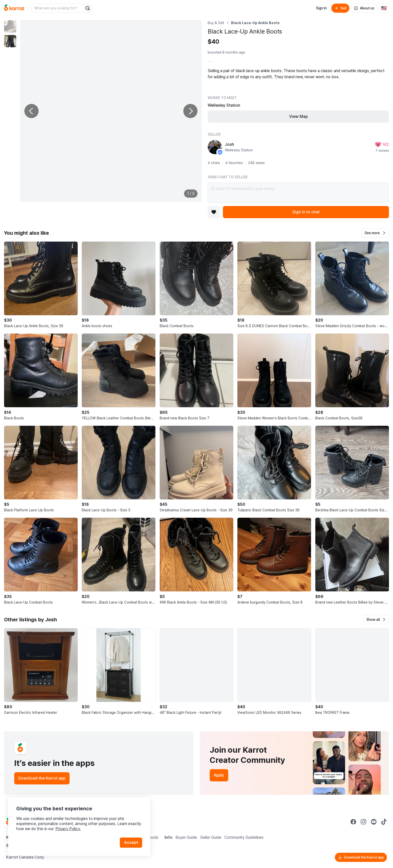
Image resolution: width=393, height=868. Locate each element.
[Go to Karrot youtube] (374, 822)
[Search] (88, 8)
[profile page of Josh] (215, 147)
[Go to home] (14, 8)
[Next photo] (190, 111)
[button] (375, 233)
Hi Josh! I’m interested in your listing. (298, 193)
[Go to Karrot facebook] (353, 822)
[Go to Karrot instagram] (364, 822)
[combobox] (58, 8)
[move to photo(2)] (10, 41)
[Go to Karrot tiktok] (384, 822)
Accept (131, 842)
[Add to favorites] (214, 212)
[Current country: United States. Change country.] (384, 8)
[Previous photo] (31, 111)
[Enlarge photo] (111, 111)
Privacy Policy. (68, 829)
